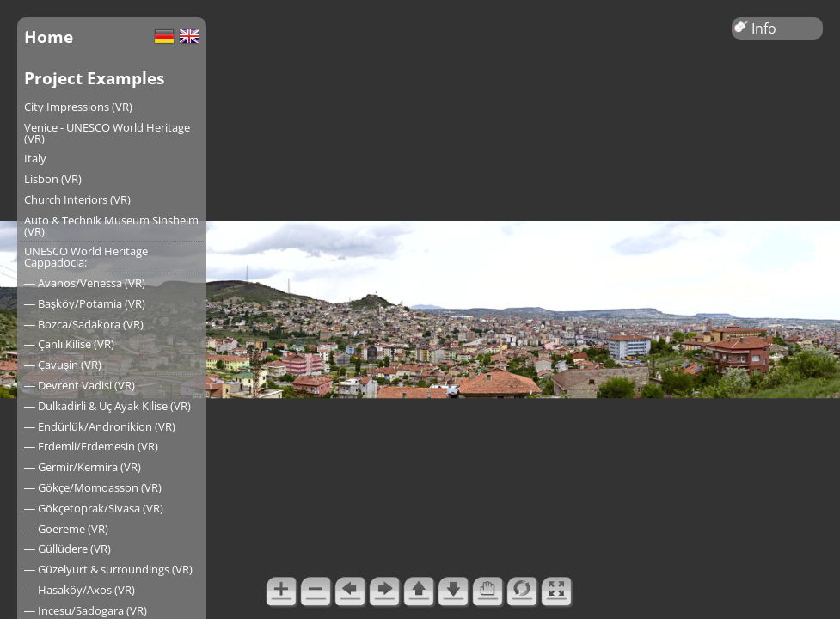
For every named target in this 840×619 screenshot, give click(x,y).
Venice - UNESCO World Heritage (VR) (107, 133)
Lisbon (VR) (53, 179)
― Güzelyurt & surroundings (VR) (108, 569)
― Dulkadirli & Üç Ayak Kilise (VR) (107, 406)
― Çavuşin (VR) (63, 365)
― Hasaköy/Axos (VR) (80, 590)
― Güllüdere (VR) (67, 549)
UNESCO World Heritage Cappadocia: (86, 257)
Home (49, 37)
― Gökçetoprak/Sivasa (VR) (94, 508)
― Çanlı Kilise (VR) (69, 344)
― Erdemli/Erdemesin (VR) (91, 446)
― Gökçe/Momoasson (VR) (93, 487)
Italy (35, 158)
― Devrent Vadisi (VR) (80, 385)
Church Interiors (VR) (77, 199)
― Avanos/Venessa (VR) (85, 283)
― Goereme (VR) (66, 529)
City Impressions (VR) (78, 107)
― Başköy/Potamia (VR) (85, 303)
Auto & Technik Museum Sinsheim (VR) (111, 226)
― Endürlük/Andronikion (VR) (100, 426)
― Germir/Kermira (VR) (83, 467)
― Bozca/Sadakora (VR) (84, 324)
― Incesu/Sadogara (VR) (86, 610)
